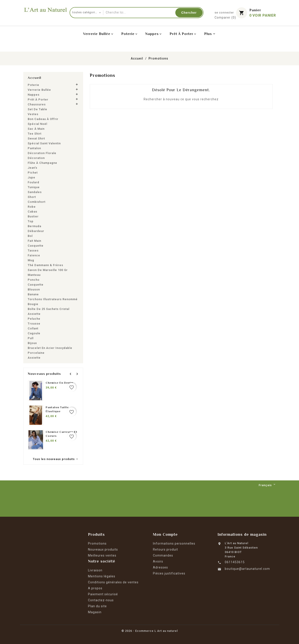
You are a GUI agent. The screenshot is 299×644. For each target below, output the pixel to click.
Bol (30, 236)
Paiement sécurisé (103, 594)
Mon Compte (165, 534)
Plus (208, 34)
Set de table (37, 109)
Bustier (33, 216)
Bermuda (34, 226)
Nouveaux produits (103, 549)
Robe (32, 207)
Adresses (160, 567)
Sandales (35, 192)
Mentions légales (102, 576)
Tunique (34, 187)
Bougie (33, 304)
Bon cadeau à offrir (43, 119)
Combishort (37, 202)
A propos (95, 588)
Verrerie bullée (39, 90)
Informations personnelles (174, 543)
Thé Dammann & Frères (45, 265)
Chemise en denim (60, 383)
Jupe (31, 177)
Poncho (34, 280)
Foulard (33, 182)
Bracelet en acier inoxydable (50, 348)
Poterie (33, 85)
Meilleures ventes (102, 555)
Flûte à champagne (42, 163)
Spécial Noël (37, 124)
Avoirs (158, 561)
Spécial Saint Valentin (44, 143)
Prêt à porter (38, 100)
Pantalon (34, 148)
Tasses (33, 250)
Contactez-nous (101, 600)
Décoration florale (42, 153)
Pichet (33, 173)
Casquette (36, 246)
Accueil (34, 78)
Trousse (34, 324)
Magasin (95, 612)
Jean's (32, 168)
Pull (31, 338)
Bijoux (32, 343)
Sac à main (36, 129)
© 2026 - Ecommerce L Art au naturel (150, 631)
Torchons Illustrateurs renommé (53, 299)
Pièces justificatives (169, 573)
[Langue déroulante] (267, 485)
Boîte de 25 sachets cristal (49, 309)
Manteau (34, 275)
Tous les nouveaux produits (56, 460)
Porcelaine (36, 353)
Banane (33, 294)
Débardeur (36, 231)
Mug (31, 260)
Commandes (163, 555)
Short (32, 197)
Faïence (34, 255)
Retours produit (165, 549)
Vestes (33, 114)
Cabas (32, 212)
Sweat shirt (36, 138)
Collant (33, 328)
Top (31, 221)
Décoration (36, 158)
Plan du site (97, 606)
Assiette (34, 314)
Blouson (34, 289)
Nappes (34, 95)
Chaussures (37, 104)
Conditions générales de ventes (113, 582)
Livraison (95, 570)
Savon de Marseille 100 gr (48, 270)
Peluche (34, 319)
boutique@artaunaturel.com (247, 569)
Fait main (34, 241)
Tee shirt (35, 134)
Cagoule (34, 333)
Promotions (97, 543)
